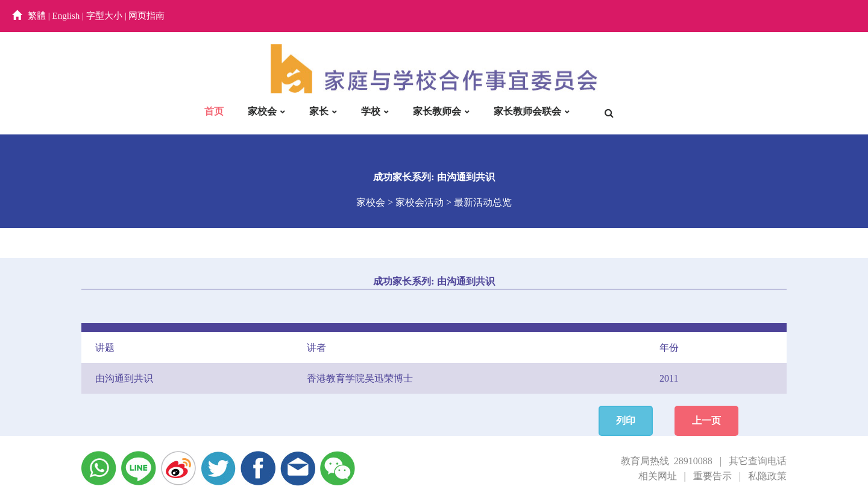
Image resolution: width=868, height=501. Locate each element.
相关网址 (658, 476)
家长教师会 (437, 111)
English (66, 16)
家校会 (262, 111)
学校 (371, 111)
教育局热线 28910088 (667, 461)
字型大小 (104, 16)
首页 (214, 111)
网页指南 (146, 16)
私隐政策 (767, 476)
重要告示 (712, 476)
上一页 (706, 421)
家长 (319, 111)
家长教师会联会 (527, 111)
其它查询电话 (758, 461)
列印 (626, 421)
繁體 (37, 16)
